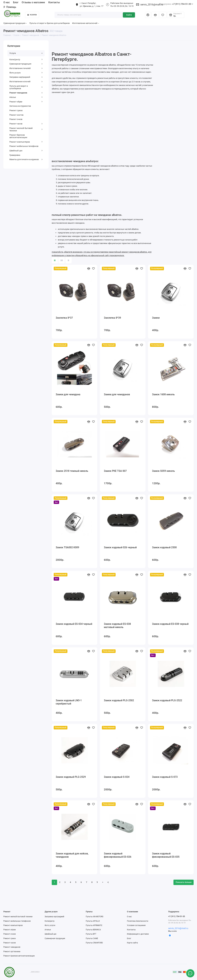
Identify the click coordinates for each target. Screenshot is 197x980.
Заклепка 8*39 (112, 318)
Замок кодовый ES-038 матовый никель (117, 626)
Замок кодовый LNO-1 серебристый (69, 702)
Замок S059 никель (163, 471)
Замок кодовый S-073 (165, 777)
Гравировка (15, 155)
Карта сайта (132, 943)
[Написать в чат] (190, 973)
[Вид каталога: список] (62, 260)
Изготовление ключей (26, 81)
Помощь (10, 7)
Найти (129, 15)
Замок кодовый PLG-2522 (167, 700)
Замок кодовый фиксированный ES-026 (118, 855)
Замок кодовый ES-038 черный (170, 624)
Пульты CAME (92, 938)
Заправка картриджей (26, 77)
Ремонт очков (16, 119)
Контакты (54, 2)
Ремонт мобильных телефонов (24, 146)
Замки (156, 318)
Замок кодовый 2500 (164, 547)
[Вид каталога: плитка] (55, 260)
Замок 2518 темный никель (72, 471)
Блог (16, 2)
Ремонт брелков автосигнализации (18, 136)
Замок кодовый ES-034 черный (74, 624)
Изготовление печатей (26, 68)
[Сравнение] (155, 15)
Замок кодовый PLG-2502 (119, 700)
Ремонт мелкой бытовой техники (26, 129)
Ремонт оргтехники (12, 952)
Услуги (32, 15)
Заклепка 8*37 (64, 318)
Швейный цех (26, 151)
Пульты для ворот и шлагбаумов (26, 87)
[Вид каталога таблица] (68, 260)
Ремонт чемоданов (26, 93)
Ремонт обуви (26, 102)
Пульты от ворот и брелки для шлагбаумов (49, 23)
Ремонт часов (26, 124)
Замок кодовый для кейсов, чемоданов (72, 855)
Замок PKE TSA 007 (115, 471)
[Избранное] (163, 15)
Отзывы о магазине (33, 2)
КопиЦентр (26, 59)
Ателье (26, 97)
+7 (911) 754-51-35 (176, 4)
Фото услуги (26, 73)
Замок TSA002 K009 (67, 547)
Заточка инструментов (20, 106)
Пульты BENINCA (93, 930)
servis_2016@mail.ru (152, 5)
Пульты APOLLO (93, 921)
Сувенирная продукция (15, 23)
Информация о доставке (138, 934)
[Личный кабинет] (148, 15)
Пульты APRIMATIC (94, 925)
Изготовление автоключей (86, 23)
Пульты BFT (91, 934)
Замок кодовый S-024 (117, 777)
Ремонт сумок (16, 110)
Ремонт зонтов (16, 115)
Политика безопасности (138, 921)
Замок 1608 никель (163, 394)
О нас (7, 2)
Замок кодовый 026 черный (120, 547)
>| (108, 882)
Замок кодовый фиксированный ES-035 (166, 855)
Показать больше (184, 882)
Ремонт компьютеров (26, 142)
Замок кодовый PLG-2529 (71, 777)
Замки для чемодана (68, 394)
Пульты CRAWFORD (94, 943)
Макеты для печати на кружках (26, 159)
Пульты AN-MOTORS (94, 917)
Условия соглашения (136, 925)
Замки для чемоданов (117, 394)
